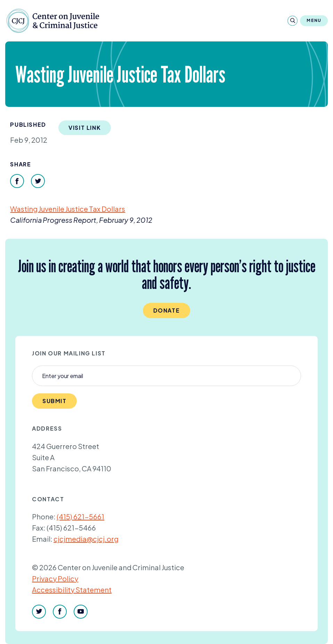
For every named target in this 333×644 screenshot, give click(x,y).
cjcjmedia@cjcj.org (86, 539)
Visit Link (85, 128)
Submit (55, 401)
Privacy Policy (55, 578)
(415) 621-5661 (80, 516)
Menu (314, 20)
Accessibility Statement (72, 590)
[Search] (293, 21)
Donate (167, 310)
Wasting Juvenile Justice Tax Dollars (68, 209)
